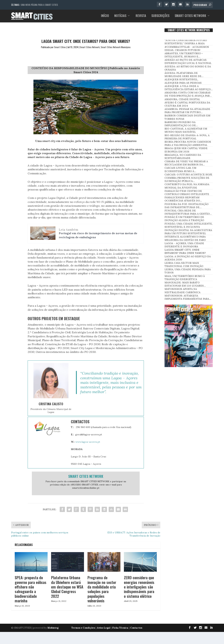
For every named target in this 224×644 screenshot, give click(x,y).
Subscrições (160, 17)
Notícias (120, 17)
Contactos (136, 630)
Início (105, 17)
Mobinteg (53, 630)
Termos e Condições (83, 630)
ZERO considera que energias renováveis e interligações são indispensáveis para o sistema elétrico (139, 589)
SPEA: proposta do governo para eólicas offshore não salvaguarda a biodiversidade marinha (31, 591)
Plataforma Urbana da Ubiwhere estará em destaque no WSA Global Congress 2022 (67, 589)
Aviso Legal (104, 630)
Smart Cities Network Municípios (116, 49)
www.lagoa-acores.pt (88, 444)
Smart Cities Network (190, 17)
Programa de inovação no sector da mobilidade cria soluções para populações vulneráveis (102, 591)
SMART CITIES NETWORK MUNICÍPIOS (189, 32)
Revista (141, 17)
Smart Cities (60, 49)
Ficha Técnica (120, 630)
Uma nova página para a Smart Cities (39, 5)
